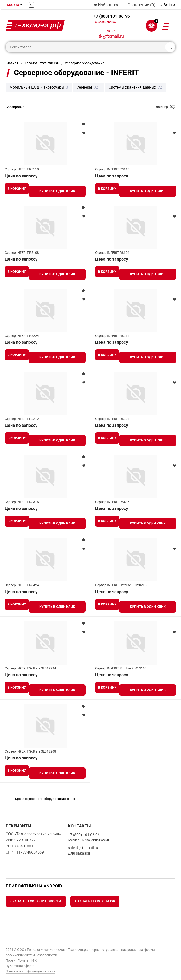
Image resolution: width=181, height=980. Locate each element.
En (32, 5)
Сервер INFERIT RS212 (22, 419)
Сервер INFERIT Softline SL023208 (121, 585)
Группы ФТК (27, 960)
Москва (13, 5)
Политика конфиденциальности (31, 971)
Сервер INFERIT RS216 (112, 336)
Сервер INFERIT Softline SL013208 (30, 751)
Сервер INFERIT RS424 (22, 585)
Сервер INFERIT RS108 (22, 253)
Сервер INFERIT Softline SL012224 (30, 668)
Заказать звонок (105, 22)
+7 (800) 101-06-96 (112, 19)
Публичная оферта (20, 966)
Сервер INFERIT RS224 (22, 336)
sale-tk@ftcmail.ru (111, 33)
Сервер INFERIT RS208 (112, 419)
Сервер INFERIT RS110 (112, 169)
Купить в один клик (57, 191)
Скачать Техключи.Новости (36, 901)
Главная (12, 63)
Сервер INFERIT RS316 (22, 502)
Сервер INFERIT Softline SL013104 (121, 668)
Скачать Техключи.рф (95, 901)
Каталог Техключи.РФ (42, 63)
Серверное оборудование (84, 63)
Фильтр (162, 107)
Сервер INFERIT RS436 (112, 502)
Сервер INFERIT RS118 (22, 169)
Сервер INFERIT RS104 (112, 253)
